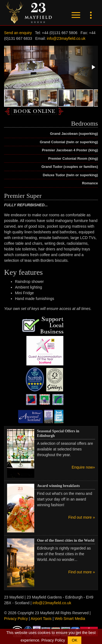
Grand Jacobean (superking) (74, 134)
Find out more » (82, 517)
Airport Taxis (41, 619)
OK (75, 640)
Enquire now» (83, 467)
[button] (93, 67)
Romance (90, 183)
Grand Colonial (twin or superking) (69, 142)
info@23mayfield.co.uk (66, 38)
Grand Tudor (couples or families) (70, 167)
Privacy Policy (16, 619)
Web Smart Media (70, 619)
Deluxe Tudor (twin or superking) (70, 175)
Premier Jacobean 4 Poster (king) (70, 150)
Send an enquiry (18, 33)
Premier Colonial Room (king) (73, 158)
